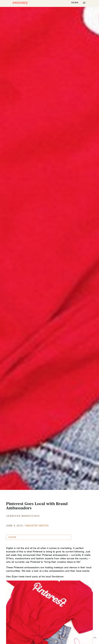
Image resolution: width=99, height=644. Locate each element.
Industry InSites (37, 526)
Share (12, 537)
